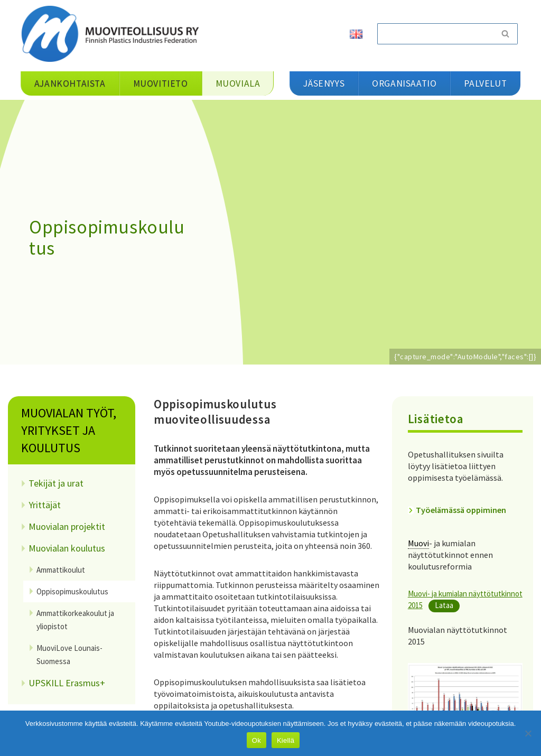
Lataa (444, 605)
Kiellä (286, 740)
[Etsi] (435, 34)
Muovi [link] (418, 543)
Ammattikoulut (61, 570)
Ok (256, 740)
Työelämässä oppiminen (461, 510)
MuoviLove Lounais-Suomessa (69, 655)
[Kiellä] (528, 733)
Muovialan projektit (67, 526)
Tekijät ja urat (56, 483)
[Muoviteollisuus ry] (114, 34)
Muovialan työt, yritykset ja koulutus (69, 430)
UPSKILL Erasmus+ (67, 683)
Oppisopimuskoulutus (72, 591)
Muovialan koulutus (67, 548)
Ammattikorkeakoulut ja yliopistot (75, 620)
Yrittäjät (45, 505)
